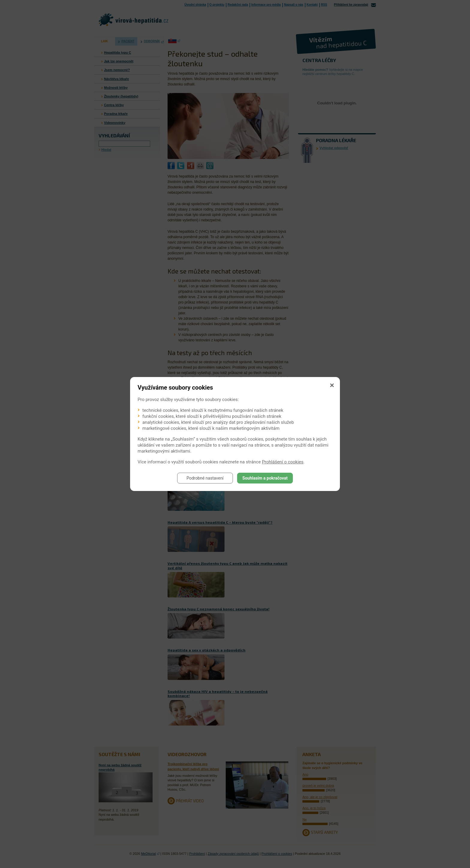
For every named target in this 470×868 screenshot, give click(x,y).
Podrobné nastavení (205, 478)
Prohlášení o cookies (283, 462)
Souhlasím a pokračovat (265, 478)
